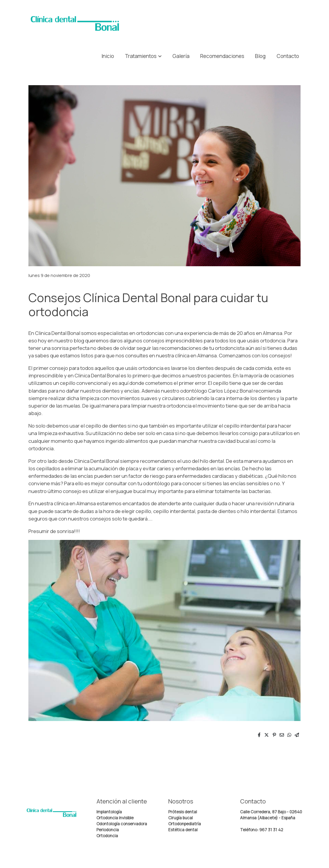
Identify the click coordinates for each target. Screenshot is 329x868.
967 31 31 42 (271, 830)
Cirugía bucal (181, 818)
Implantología (109, 812)
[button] (143, 56)
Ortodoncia (107, 836)
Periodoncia (108, 830)
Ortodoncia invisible (115, 818)
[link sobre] (57, 814)
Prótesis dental (183, 812)
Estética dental (183, 830)
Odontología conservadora (122, 824)
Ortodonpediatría (185, 824)
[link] (75, 23)
